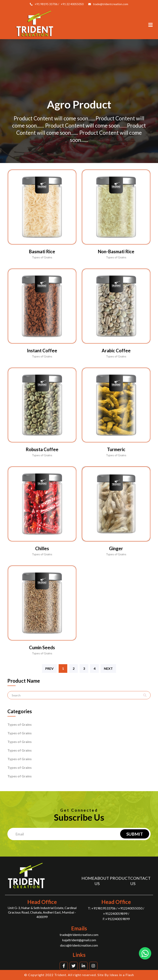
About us (102, 881)
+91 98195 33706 (46, 4)
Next (108, 668)
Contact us (140, 881)
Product (120, 878)
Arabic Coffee (116, 351)
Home (88, 878)
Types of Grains (20, 724)
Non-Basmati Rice (116, 252)
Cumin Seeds (42, 647)
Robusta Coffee (42, 449)
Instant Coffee (42, 351)
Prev (49, 668)
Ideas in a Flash (122, 975)
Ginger (116, 548)
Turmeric (116, 449)
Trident (60, 975)
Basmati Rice (42, 252)
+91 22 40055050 (72, 4)
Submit (135, 834)
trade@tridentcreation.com (111, 4)
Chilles (42, 548)
